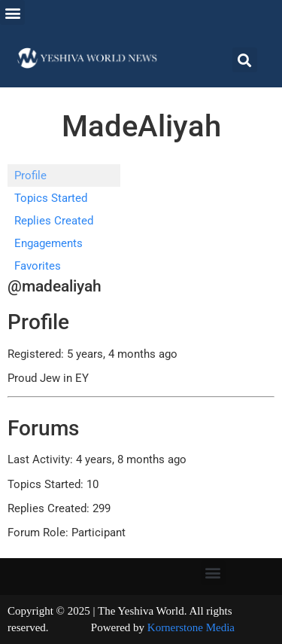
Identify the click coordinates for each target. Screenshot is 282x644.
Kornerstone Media (191, 627)
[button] (12, 12)
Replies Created (54, 221)
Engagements (49, 243)
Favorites (38, 266)
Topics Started (51, 198)
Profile (30, 175)
